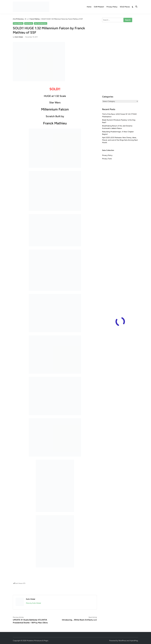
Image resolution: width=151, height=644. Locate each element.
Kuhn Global (19, 37)
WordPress (122, 641)
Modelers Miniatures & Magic (38, 641)
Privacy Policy (112, 7)
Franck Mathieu (18, 23)
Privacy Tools (107, 159)
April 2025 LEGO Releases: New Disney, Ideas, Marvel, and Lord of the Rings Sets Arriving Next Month (120, 140)
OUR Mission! (99, 7)
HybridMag (134, 641)
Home (89, 7)
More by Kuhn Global (33, 603)
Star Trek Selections (41, 23)
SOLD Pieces (125, 7)
